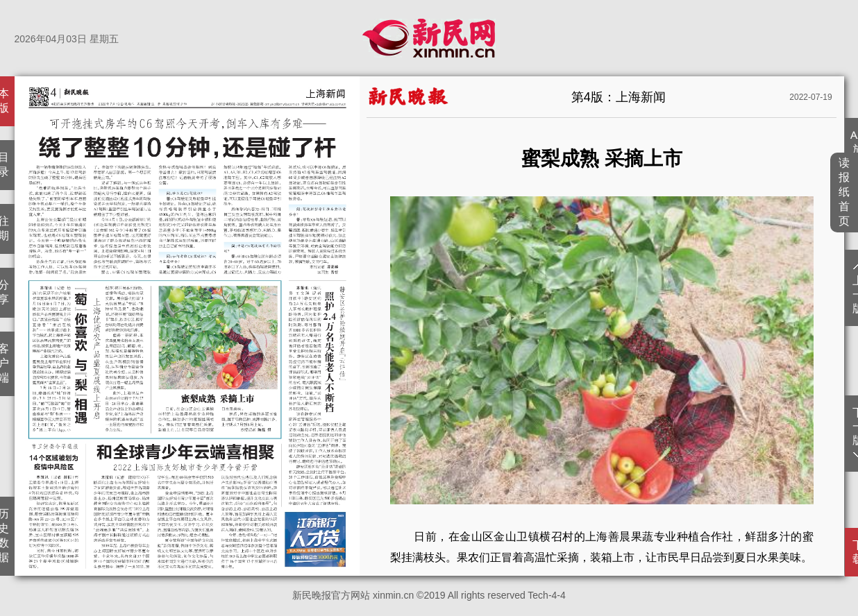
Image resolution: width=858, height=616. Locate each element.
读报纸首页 (844, 192)
